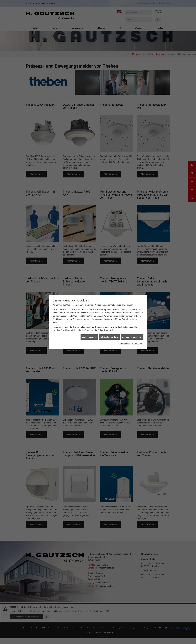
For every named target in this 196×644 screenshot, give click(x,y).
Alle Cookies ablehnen (109, 337)
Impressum (125, 344)
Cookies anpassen (89, 337)
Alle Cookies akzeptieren (132, 337)
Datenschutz (138, 344)
